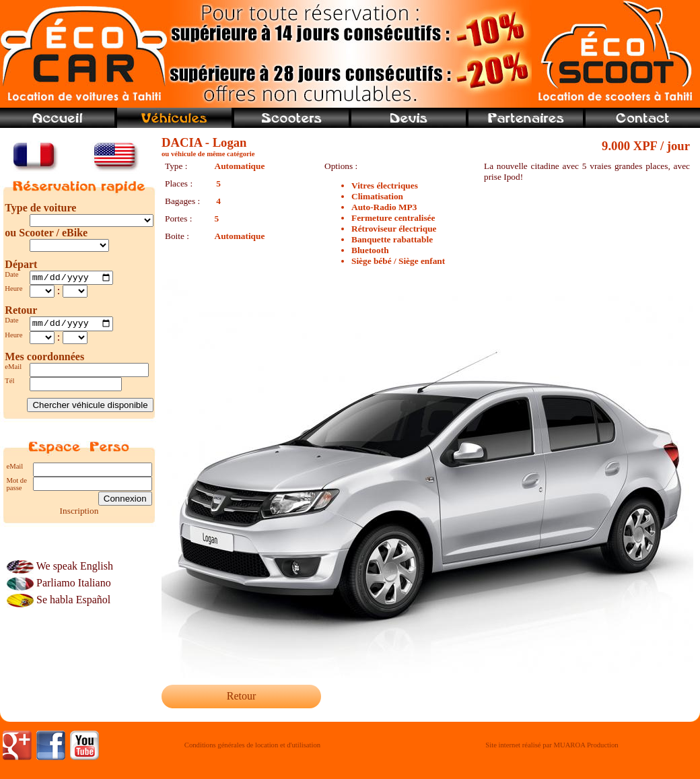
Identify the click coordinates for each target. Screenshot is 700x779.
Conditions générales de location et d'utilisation (252, 745)
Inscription (79, 514)
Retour (242, 696)
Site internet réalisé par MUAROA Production (552, 745)
